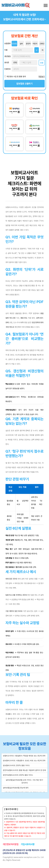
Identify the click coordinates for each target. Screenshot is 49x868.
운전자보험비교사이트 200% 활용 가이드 (18, 775)
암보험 (14, 44)
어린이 (35, 44)
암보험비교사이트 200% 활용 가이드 (16, 765)
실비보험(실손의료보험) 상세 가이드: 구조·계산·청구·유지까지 (25, 781)
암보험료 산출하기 (24, 84)
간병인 (42, 44)
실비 (21, 44)
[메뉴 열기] (46, 5)
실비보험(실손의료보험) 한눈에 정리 (16, 788)
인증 (42, 63)
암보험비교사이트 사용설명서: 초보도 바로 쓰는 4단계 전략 (24, 761)
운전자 (28, 44)
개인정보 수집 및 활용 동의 (16, 77)
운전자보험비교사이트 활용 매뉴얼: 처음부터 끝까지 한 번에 (24, 770)
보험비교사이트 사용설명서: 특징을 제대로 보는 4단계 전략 (24, 756)
